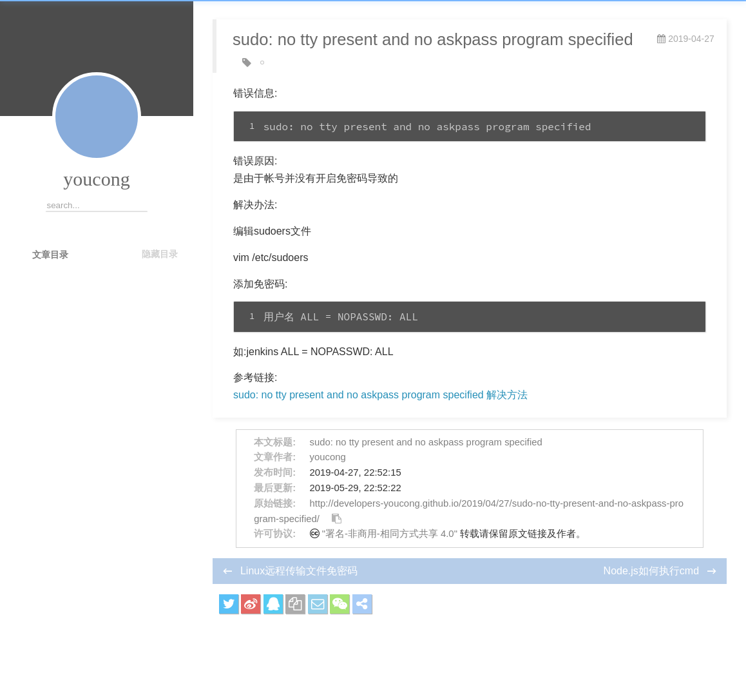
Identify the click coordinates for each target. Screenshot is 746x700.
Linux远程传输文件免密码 (299, 571)
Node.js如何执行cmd (653, 571)
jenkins (278, 63)
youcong (96, 179)
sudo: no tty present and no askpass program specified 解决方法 (380, 395)
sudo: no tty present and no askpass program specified (426, 442)
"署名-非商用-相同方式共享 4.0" (390, 534)
